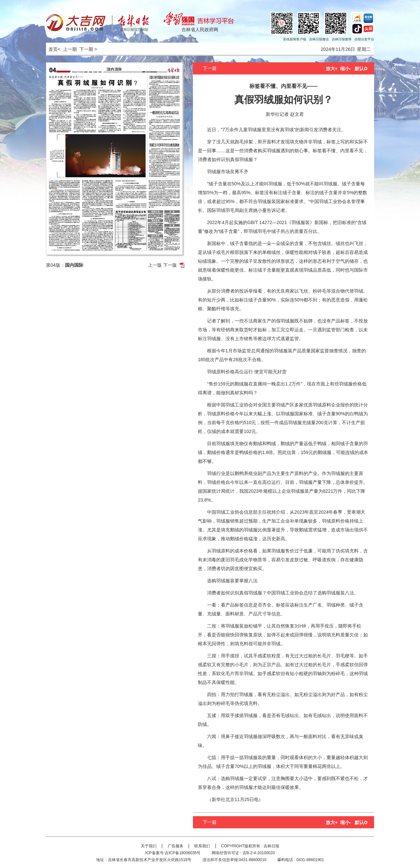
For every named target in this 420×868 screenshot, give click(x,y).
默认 (361, 69)
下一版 (170, 265)
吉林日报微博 (342, 39)
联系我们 (202, 846)
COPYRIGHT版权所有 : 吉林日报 (250, 846)
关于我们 (149, 846)
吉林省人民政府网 (200, 30)
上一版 (155, 265)
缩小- (346, 69)
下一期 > (88, 49)
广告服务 (176, 846)
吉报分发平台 (364, 39)
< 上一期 (67, 49)
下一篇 (210, 68)
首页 (52, 49)
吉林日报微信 (319, 39)
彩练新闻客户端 (295, 39)
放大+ (332, 69)
